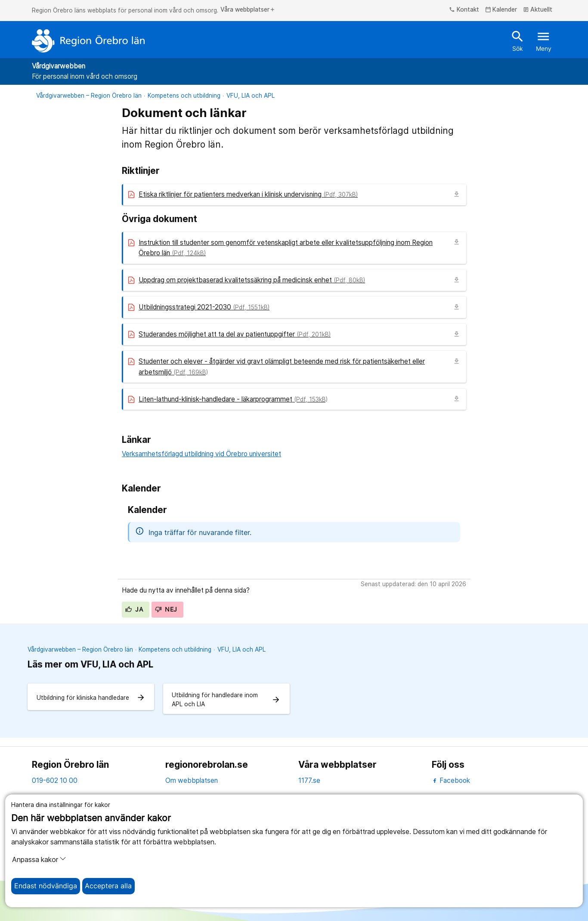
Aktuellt (538, 10)
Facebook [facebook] (451, 780)
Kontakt (464, 10)
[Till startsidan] (88, 41)
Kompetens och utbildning (184, 96)
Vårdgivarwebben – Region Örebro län (89, 96)
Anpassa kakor (39, 859)
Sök (518, 40)
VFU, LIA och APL (251, 96)
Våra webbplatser (248, 10)
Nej (166, 609)
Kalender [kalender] (501, 10)
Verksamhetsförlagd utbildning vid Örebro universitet (201, 454)
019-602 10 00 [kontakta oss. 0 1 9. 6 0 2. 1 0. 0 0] (55, 780)
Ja (134, 609)
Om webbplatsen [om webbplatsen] (192, 780)
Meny (544, 40)
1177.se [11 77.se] (309, 780)
